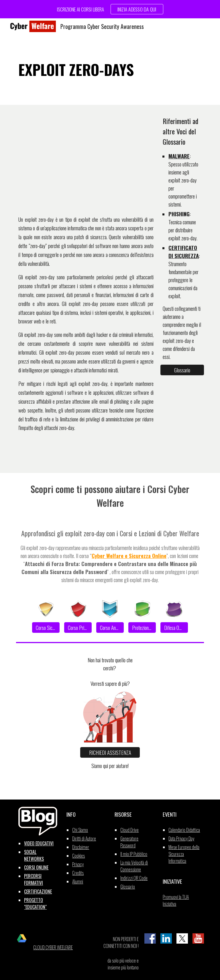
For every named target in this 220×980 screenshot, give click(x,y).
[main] (110, 70)
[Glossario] (182, 370)
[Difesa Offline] (174, 627)
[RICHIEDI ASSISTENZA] (110, 752)
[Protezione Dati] (142, 627)
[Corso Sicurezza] (46, 627)
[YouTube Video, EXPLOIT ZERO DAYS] (86, 159)
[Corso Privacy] (78, 627)
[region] (110, 9)
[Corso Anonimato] (110, 627)
